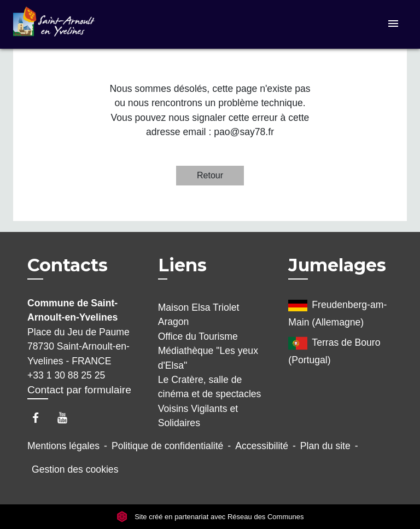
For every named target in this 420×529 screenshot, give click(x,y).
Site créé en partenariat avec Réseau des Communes (210, 517)
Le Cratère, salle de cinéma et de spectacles (210, 387)
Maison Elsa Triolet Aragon (199, 315)
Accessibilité (262, 446)
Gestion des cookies (75, 469)
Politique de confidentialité (167, 446)
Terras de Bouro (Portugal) (334, 350)
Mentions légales (63, 446)
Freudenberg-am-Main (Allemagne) (337, 312)
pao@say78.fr (244, 132)
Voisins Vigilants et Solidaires (198, 416)
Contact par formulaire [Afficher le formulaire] (79, 390)
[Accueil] (54, 24)
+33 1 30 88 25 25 (66, 375)
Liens (182, 265)
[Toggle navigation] (393, 24)
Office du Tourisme (198, 336)
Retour (210, 175)
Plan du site (325, 446)
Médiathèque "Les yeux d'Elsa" (208, 358)
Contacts (68, 265)
